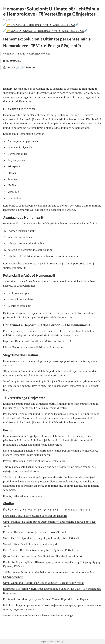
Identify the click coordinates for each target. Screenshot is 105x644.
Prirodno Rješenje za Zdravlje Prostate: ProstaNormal (34, 532)
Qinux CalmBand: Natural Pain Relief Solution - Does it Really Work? (44, 583)
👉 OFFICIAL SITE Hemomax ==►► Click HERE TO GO (41, 25)
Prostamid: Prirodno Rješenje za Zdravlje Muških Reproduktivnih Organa (46, 599)
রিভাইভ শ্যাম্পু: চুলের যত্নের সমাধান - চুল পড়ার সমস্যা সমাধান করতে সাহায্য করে (47, 510)
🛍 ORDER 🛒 (11, 67)
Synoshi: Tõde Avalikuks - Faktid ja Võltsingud (30, 544)
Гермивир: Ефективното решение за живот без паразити (35, 516)
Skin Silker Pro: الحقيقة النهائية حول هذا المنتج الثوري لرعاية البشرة (41, 538)
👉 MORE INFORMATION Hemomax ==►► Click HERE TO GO (45, 31)
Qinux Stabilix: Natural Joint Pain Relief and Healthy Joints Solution (43, 556)
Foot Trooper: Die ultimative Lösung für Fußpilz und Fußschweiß (41, 550)
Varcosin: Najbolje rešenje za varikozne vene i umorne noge (38, 615)
